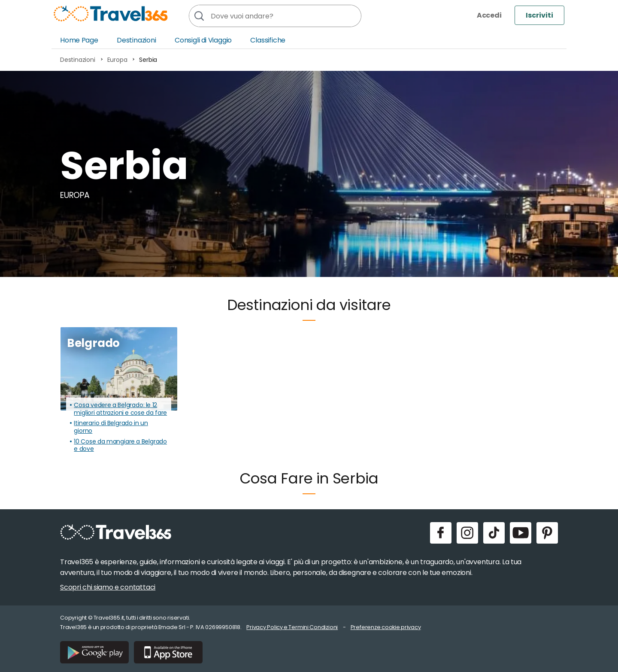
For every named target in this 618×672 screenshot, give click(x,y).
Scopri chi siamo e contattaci (108, 587)
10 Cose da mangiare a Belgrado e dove (120, 445)
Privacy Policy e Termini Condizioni (292, 627)
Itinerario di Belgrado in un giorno (111, 427)
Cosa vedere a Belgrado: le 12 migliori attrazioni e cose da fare (120, 409)
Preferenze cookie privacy (386, 627)
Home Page (79, 40)
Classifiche (268, 40)
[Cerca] (199, 16)
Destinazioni (136, 40)
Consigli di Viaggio (203, 40)
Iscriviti (539, 15)
